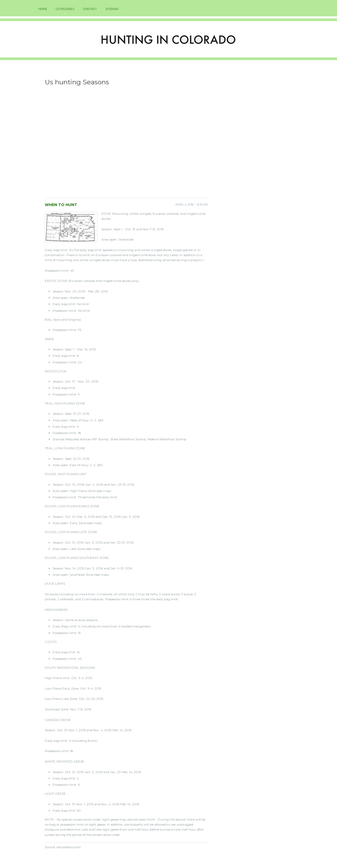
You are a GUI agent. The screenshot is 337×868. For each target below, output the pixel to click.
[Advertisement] (126, 144)
